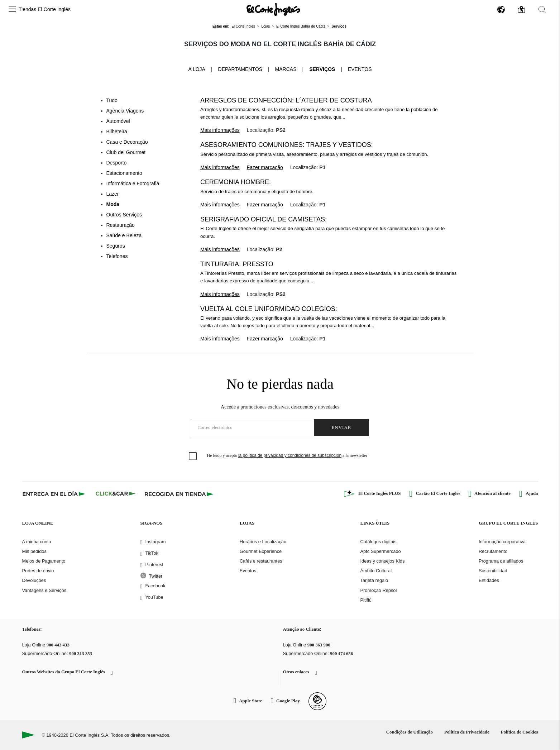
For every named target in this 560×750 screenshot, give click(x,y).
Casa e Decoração (127, 142)
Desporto (117, 163)
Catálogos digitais (379, 542)
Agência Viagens (125, 111)
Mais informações (220, 130)
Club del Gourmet (126, 152)
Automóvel (118, 121)
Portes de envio (38, 571)
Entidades (489, 580)
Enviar (341, 427)
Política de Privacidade (467, 732)
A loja (197, 69)
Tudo (112, 100)
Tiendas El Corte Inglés (45, 9)
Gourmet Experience (261, 551)
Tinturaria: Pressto (237, 264)
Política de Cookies (520, 732)
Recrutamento (493, 551)
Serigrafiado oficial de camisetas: (264, 219)
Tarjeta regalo (374, 580)
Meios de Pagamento (44, 561)
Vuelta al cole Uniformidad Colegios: (269, 309)
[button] (12, 9)
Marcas (286, 69)
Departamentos (240, 69)
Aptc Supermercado (381, 551)
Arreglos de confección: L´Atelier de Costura (286, 100)
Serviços (322, 69)
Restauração (121, 225)
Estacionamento (124, 173)
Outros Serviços (124, 215)
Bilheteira (117, 132)
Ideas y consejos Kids (383, 561)
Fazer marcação (265, 167)
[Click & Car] (116, 494)
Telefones (117, 256)
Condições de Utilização (410, 732)
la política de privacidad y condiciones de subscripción (290, 455)
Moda (113, 204)
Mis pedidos (34, 551)
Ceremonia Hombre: (236, 182)
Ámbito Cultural (376, 571)
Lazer (113, 194)
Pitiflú (366, 600)
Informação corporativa (502, 542)
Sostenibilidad (493, 571)
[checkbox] (193, 457)
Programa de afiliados (501, 561)
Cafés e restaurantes (261, 561)
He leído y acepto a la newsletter (287, 455)
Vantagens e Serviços (44, 590)
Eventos (360, 69)
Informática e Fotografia (133, 183)
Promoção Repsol (379, 590)
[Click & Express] (55, 494)
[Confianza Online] (317, 701)
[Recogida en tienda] (179, 494)
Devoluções (34, 580)
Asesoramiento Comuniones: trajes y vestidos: (287, 145)
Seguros (116, 246)
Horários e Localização (263, 542)
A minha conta (37, 542)
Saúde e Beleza (124, 235)
